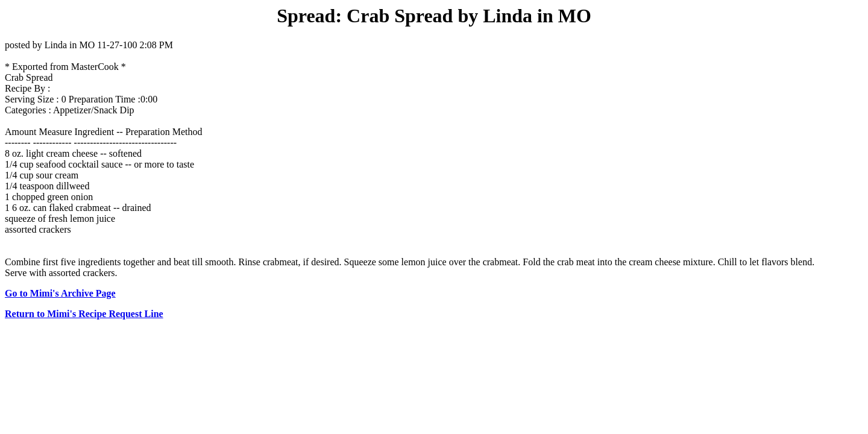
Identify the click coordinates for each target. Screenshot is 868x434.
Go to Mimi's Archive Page (60, 293)
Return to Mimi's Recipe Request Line (84, 314)
